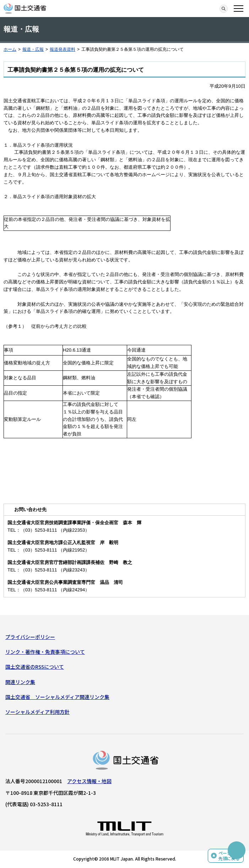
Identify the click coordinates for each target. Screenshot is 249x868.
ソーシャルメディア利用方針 (37, 712)
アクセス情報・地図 (89, 781)
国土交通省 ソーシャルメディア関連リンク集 (57, 697)
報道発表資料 (63, 49)
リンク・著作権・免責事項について (45, 652)
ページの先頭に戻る (229, 856)
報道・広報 (33, 49)
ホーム (10, 49)
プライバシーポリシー (30, 637)
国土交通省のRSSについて (35, 667)
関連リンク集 (20, 682)
